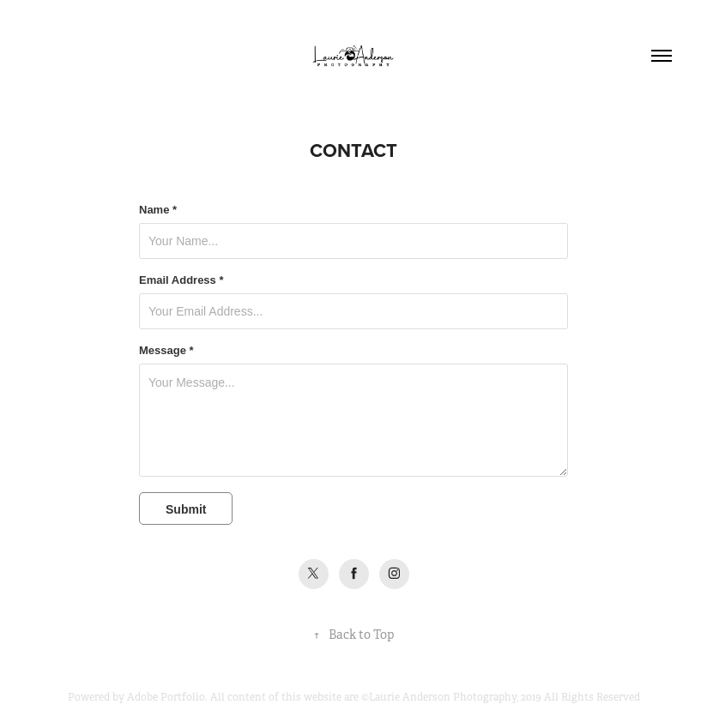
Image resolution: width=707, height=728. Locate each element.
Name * (158, 210)
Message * (166, 351)
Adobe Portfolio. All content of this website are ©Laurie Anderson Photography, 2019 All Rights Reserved (384, 697)
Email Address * (181, 280)
